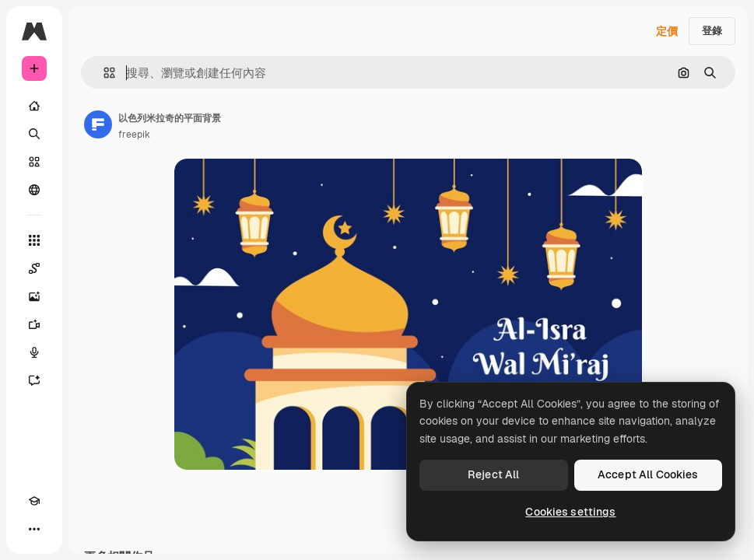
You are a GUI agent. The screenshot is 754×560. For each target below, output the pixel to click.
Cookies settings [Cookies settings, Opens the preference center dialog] (570, 512)
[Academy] (34, 501)
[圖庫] (34, 162)
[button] (103, 73)
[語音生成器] (34, 352)
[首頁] (34, 106)
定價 (667, 31)
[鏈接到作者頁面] (98, 124)
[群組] (34, 190)
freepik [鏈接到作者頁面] (134, 135)
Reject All (493, 474)
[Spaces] (34, 268)
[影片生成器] (34, 324)
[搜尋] (34, 134)
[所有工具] (34, 240)
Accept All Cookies (648, 474)
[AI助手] (34, 380)
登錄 (712, 31)
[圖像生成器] (34, 296)
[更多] (34, 529)
